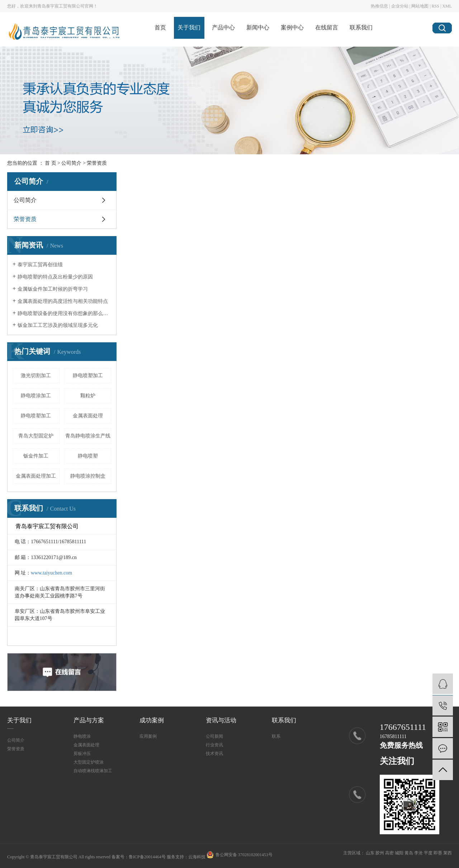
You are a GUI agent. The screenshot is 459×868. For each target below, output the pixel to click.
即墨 (438, 853)
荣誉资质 (25, 219)
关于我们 (189, 27)
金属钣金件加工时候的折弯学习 (53, 289)
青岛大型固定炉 (36, 436)
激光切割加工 (36, 376)
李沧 (418, 853)
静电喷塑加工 (88, 376)
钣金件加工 (36, 456)
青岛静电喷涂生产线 (88, 436)
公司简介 (71, 163)
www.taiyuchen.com (51, 573)
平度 (428, 853)
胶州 (380, 853)
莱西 (448, 853)
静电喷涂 (82, 736)
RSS (436, 6)
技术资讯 (214, 754)
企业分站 (400, 6)
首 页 (51, 163)
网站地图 (420, 6)
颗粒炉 (88, 396)
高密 (389, 853)
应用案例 (148, 736)
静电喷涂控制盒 (88, 476)
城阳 (399, 853)
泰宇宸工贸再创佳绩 (40, 265)
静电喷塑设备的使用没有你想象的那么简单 (64, 313)
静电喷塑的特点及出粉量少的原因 (55, 277)
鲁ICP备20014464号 (147, 857)
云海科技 (197, 857)
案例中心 (292, 27)
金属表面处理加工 (36, 476)
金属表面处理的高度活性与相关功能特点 (63, 301)
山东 (370, 853)
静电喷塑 (88, 456)
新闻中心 (258, 27)
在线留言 (327, 27)
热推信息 (379, 6)
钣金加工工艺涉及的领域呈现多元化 (58, 325)
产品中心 (223, 27)
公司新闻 (214, 736)
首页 (160, 27)
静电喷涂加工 (36, 396)
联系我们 (361, 27)
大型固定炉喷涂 (89, 762)
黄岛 (409, 853)
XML (447, 6)
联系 (276, 736)
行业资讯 (214, 745)
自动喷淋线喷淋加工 (93, 771)
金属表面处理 (88, 416)
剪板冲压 (82, 754)
